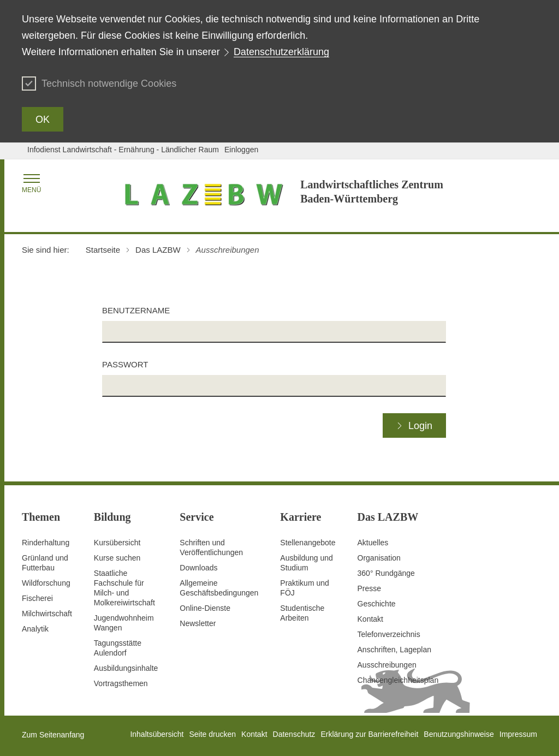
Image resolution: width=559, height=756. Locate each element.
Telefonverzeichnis (389, 634)
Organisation (379, 558)
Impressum (518, 734)
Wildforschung (46, 583)
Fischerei (37, 598)
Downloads (198, 568)
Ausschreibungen (387, 665)
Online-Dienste (205, 608)
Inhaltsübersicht (157, 734)
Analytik (35, 629)
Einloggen (241, 150)
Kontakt (370, 619)
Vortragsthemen (121, 683)
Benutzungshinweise (459, 734)
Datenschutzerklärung (281, 52)
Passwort (125, 364)
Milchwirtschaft (47, 614)
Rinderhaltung (46, 543)
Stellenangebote (308, 543)
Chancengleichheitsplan (398, 680)
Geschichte (377, 604)
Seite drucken (212, 734)
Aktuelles (373, 543)
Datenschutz (294, 734)
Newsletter (198, 623)
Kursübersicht (117, 543)
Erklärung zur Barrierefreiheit (369, 734)
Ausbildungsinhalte (126, 668)
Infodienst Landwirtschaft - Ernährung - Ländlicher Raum (123, 150)
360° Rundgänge (386, 573)
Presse (370, 588)
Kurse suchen (117, 558)
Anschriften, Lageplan (394, 650)
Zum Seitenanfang (53, 735)
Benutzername (136, 310)
